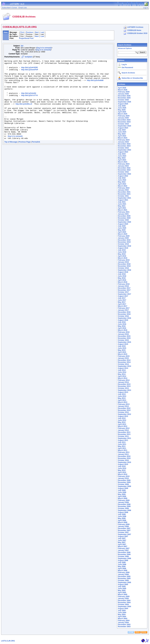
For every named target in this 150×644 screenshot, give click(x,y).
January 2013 (123, 406)
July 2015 (122, 346)
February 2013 (124, 404)
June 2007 (122, 540)
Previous (29, 32)
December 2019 (124, 240)
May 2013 (122, 398)
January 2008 (123, 526)
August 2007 (123, 536)
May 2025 (122, 110)
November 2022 (124, 170)
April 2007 (122, 544)
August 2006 (123, 560)
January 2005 (123, 599)
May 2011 (122, 446)
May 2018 (122, 278)
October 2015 (123, 340)
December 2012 (124, 408)
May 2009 (122, 494)
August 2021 (123, 200)
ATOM (131, 632)
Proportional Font (26, 38)
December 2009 (124, 480)
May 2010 (122, 470)
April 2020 (122, 232)
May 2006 (122, 566)
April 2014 (122, 376)
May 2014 (122, 374)
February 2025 (124, 116)
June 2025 (122, 108)
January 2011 (123, 454)
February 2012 (124, 428)
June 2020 (122, 228)
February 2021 (124, 212)
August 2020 (123, 224)
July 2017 (122, 298)
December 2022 (124, 168)
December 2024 (124, 120)
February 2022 (124, 188)
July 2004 (122, 611)
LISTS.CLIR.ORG (8, 641)
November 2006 (124, 554)
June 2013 (122, 396)
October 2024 (123, 124)
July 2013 (122, 394)
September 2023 (124, 150)
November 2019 (124, 242)
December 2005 (124, 576)
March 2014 (123, 378)
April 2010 (122, 472)
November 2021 (124, 194)
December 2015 (124, 336)
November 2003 (124, 627)
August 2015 (123, 344)
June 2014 (122, 372)
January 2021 (123, 214)
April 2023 (122, 160)
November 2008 (124, 506)
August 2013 (123, 392)
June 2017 (122, 300)
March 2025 (123, 114)
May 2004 (122, 615)
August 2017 (123, 296)
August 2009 (123, 488)
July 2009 (122, 490)
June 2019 (122, 252)
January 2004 (123, 623)
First (22, 32)
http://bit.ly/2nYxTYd (29, 103)
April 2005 (122, 593)
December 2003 (124, 625)
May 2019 (122, 254)
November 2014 (124, 362)
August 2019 (123, 248)
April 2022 (122, 184)
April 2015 (122, 352)
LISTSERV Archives (135, 27)
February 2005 (124, 597)
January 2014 (123, 382)
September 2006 (124, 558)
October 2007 (123, 532)
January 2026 (123, 94)
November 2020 (124, 218)
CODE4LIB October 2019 (137, 33)
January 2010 (123, 478)
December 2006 (124, 552)
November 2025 (124, 98)
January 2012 (123, 430)
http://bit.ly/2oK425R (29, 69)
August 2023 (123, 152)
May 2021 (122, 206)
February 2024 (124, 140)
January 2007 (123, 550)
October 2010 (123, 460)
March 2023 (123, 162)
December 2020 (124, 216)
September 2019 (124, 246)
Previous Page (25, 158)
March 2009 (123, 498)
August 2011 (123, 440)
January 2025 (123, 118)
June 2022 (122, 180)
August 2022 (123, 176)
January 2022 (123, 190)
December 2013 (124, 384)
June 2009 (122, 492)
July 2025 (122, 106)
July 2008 (122, 514)
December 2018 (124, 264)
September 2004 (124, 607)
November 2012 (124, 410)
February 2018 (124, 284)
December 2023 (124, 144)
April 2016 (122, 328)
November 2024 (124, 122)
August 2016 (123, 320)
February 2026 (124, 92)
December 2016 (124, 312)
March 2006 (123, 570)
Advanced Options (125, 48)
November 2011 (124, 434)
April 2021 (122, 208)
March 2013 (123, 402)
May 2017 (122, 302)
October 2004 (123, 605)
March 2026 (123, 90)
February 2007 (124, 548)
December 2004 (124, 601)
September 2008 (124, 510)
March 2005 (123, 595)
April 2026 (122, 88)
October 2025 (123, 100)
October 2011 (123, 436)
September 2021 (124, 198)
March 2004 (123, 619)
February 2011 (124, 452)
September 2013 (124, 390)
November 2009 (124, 482)
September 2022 (124, 174)
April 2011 (122, 448)
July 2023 (122, 154)
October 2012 (123, 412)
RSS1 (138, 632)
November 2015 (124, 338)
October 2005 (123, 580)
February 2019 (124, 260)
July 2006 (122, 562)
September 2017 (124, 294)
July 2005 (122, 586)
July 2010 (122, 466)
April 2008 (122, 520)
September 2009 (124, 486)
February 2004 (124, 621)
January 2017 (123, 310)
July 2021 (122, 202)
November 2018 (124, 266)
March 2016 (123, 330)
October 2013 (123, 388)
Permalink (36, 158)
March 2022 (123, 186)
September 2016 (124, 318)
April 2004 (122, 617)
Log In (124, 65)
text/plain (29, 57)
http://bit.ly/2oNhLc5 (24, 113)
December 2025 (124, 96)
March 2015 (123, 354)
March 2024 (123, 138)
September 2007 (124, 534)
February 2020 (124, 236)
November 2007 (124, 530)
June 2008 (122, 516)
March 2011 (123, 450)
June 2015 (122, 348)
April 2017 (122, 304)
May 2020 (122, 230)
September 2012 (124, 414)
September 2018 (124, 270)
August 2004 (123, 609)
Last (42, 32)
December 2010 (124, 456)
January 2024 (123, 142)
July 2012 (122, 418)
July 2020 (122, 226)
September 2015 (124, 342)
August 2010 (123, 464)
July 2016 (122, 322)
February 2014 (124, 380)
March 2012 (123, 426)
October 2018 (123, 268)
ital (22, 46)
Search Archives (125, 45)
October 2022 (123, 172)
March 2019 (123, 258)
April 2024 (122, 136)
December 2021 (124, 192)
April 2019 (122, 256)
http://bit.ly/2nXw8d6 (95, 85)
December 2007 (124, 528)
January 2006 (123, 574)
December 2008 (124, 504)
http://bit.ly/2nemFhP (30, 72)
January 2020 (123, 238)
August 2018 (123, 272)
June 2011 (122, 444)
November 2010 (124, 458)
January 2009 (123, 502)
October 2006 (123, 556)
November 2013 (124, 386)
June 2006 (122, 564)
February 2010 (124, 476)
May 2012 (122, 422)
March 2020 (123, 234)
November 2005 (124, 578)
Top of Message (11, 158)
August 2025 (123, 104)
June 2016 (122, 324)
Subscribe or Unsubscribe (132, 78)
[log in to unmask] (44, 48)
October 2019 (123, 244)
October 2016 (123, 316)
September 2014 (124, 366)
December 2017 (124, 288)
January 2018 (123, 286)
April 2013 (122, 400)
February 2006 (124, 572)
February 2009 (124, 500)
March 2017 (123, 306)
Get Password (127, 68)
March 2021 (123, 210)
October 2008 (123, 508)
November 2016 (124, 314)
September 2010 (124, 462)
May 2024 (122, 134)
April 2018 (122, 280)
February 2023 (124, 164)
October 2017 (123, 292)
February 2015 (124, 356)
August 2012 (123, 416)
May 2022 (122, 182)
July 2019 (122, 250)
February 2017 (124, 308)
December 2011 (124, 432)
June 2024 (122, 132)
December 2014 (124, 360)
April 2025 (122, 112)
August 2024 (123, 128)
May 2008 (122, 518)
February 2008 (124, 524)
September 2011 (124, 438)
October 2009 (123, 484)
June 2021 (122, 204)
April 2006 (122, 568)
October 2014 (123, 364)
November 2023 (124, 146)
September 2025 (124, 102)
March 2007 (123, 546)
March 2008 (123, 522)
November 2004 (124, 603)
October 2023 (123, 148)
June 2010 (122, 468)
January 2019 (123, 262)
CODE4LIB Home (134, 30)
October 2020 (123, 220)
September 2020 (124, 222)
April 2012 (122, 424)
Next (37, 32)
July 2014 (122, 370)
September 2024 (124, 126)
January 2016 (123, 334)
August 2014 (123, 368)
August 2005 (123, 584)
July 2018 (122, 274)
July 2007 (122, 538)
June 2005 (122, 588)
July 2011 (122, 442)
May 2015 (122, 350)
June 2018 (122, 276)
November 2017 (124, 290)
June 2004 (122, 613)
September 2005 (124, 582)
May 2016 (122, 326)
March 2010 (123, 474)
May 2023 (122, 158)
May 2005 (122, 591)
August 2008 (123, 512)
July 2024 (122, 130)
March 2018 (123, 282)
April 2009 (122, 496)
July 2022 (122, 178)
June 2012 (122, 420)
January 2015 (123, 358)
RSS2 (144, 632)
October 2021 (123, 196)
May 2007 (122, 542)
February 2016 (124, 332)
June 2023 (122, 156)
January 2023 (123, 166)
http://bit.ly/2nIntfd (29, 100)
